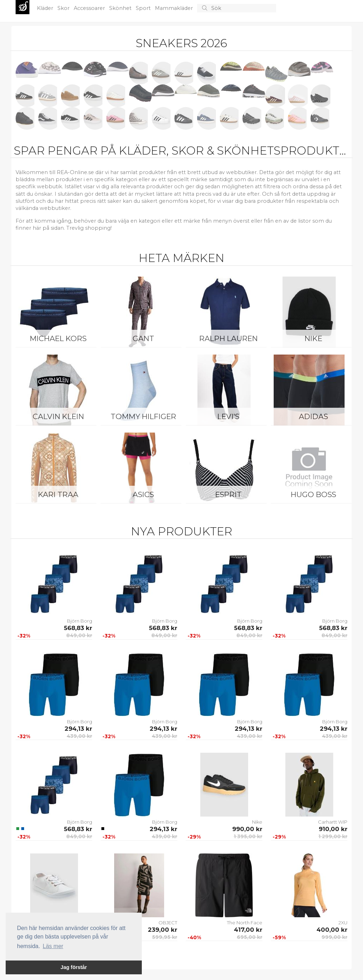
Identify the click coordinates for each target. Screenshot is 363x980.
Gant (143, 338)
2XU (343, 923)
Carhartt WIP (333, 822)
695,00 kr (250, 937)
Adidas (313, 416)
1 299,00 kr (333, 836)
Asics (143, 494)
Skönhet (121, 8)
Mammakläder (175, 8)
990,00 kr (247, 829)
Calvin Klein (58, 416)
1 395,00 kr (248, 836)
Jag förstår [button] (74, 967)
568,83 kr (78, 628)
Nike (313, 338)
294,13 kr (78, 729)
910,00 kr (333, 829)
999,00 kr (334, 937)
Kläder (46, 8)
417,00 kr (248, 930)
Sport (144, 8)
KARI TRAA (58, 494)
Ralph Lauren (228, 338)
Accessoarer (90, 8)
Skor (64, 8)
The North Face (245, 923)
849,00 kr (79, 635)
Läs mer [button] (53, 946)
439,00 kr (79, 736)
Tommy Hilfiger (143, 416)
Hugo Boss (313, 494)
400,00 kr (332, 930)
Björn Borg (80, 621)
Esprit (228, 494)
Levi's (228, 416)
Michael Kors (58, 338)
